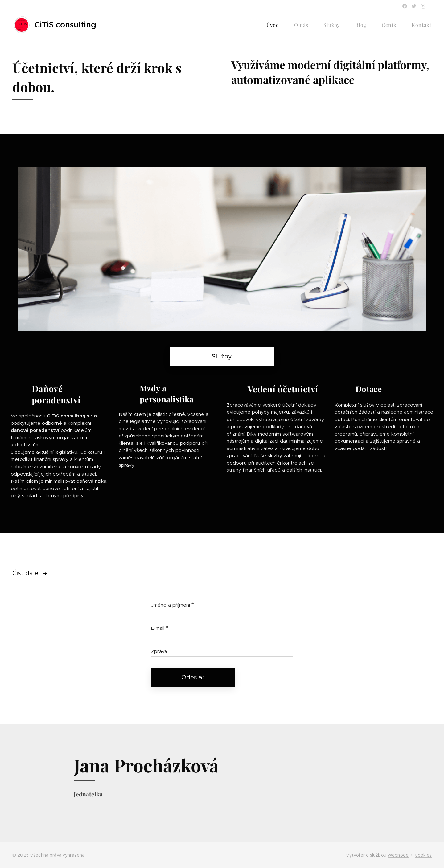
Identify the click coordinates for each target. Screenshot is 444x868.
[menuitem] (276, 25)
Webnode (398, 855)
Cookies (423, 855)
